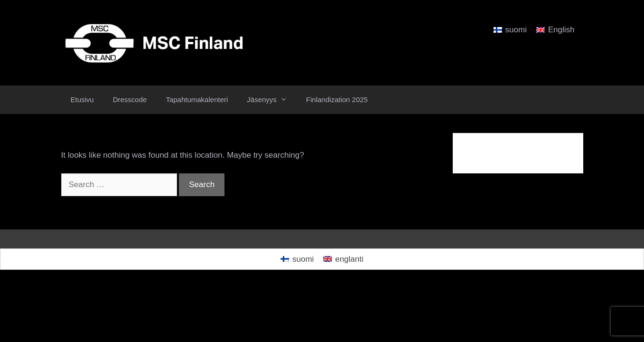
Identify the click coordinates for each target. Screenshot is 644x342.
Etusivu (82, 100)
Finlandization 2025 (337, 100)
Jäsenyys (272, 100)
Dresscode (130, 100)
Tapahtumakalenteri (197, 100)
